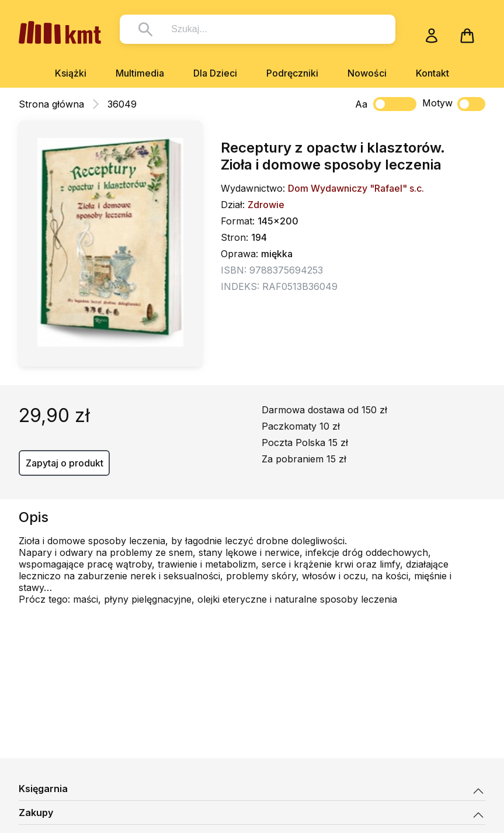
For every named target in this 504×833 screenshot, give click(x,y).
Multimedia (140, 73)
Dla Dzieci (215, 73)
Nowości (367, 73)
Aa (361, 104)
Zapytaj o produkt (65, 463)
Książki (71, 73)
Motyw (454, 104)
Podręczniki (292, 73)
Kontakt (432, 73)
